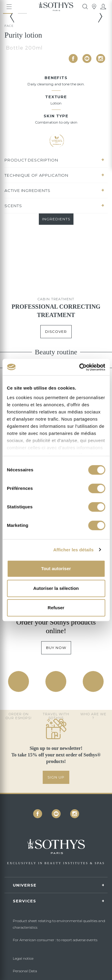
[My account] (103, 7)
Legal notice (23, 958)
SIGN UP (56, 777)
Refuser (56, 608)
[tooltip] (85, 7)
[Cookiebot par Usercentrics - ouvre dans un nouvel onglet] (80, 367)
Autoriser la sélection (56, 588)
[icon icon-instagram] (101, 59)
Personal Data (25, 971)
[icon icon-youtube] (87, 59)
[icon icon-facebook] (73, 59)
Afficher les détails (73, 550)
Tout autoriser (56, 569)
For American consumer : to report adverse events (55, 940)
